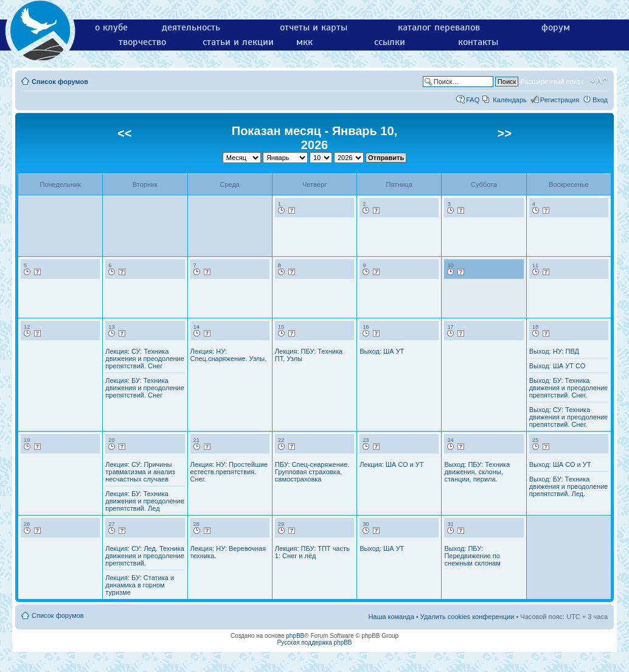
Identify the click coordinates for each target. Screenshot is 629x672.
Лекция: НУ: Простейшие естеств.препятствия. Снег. (229, 472)
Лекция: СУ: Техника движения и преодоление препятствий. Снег (145, 359)
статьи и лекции (238, 42)
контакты (478, 42)
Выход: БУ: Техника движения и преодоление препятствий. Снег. (569, 388)
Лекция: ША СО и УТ (391, 464)
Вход (600, 100)
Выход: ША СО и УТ (560, 464)
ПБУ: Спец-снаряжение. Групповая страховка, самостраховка (312, 472)
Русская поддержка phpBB (314, 642)
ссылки (390, 42)
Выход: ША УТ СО (558, 366)
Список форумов (60, 82)
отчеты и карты (314, 27)
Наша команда (391, 617)
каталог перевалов (439, 27)
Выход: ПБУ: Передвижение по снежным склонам (472, 556)
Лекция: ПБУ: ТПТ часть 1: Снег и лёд (312, 552)
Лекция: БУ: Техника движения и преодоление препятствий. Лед (145, 501)
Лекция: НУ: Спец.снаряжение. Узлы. (229, 355)
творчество (142, 42)
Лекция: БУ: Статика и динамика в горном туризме (140, 585)
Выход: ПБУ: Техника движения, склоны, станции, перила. (477, 472)
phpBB (295, 636)
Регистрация (560, 100)
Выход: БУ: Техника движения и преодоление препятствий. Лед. (569, 486)
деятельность (191, 27)
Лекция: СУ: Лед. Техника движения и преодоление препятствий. (145, 556)
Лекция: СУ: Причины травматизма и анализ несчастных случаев (140, 472)
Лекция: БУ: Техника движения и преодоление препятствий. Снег (145, 388)
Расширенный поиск (552, 82)
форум (556, 27)
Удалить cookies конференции (467, 617)
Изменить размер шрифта (599, 81)
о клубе (111, 27)
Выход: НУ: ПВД (554, 351)
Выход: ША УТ (382, 351)
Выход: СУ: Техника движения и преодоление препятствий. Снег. (569, 417)
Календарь (510, 100)
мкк (304, 42)
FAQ (473, 100)
